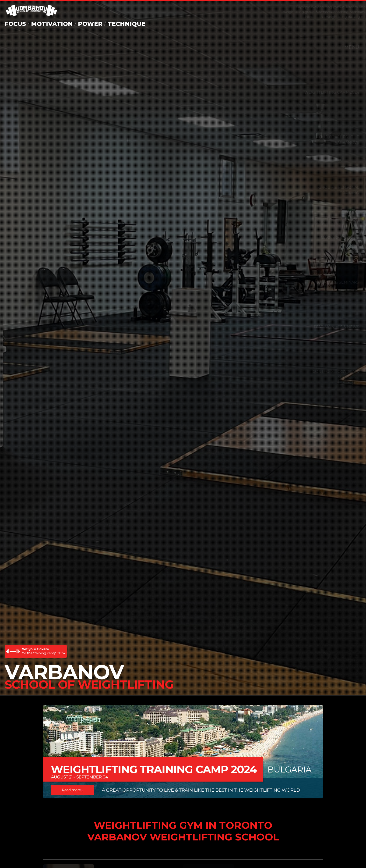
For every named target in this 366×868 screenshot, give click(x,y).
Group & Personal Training (328, 190)
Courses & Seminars (327, 282)
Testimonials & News (326, 327)
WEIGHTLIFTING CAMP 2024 (321, 92)
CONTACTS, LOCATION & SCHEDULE (326, 374)
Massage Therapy (329, 238)
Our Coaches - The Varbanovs (329, 140)
